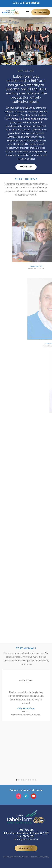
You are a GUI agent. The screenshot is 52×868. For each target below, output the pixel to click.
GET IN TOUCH (27, 167)
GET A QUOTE (41, 12)
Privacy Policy (44, 857)
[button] (17, 780)
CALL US (26, 3)
